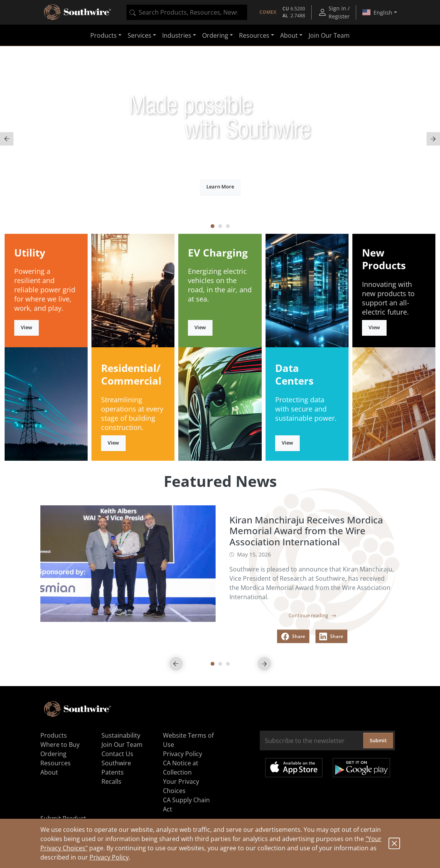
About (49, 772)
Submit (378, 740)
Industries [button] (177, 35)
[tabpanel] (220, 139)
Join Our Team (329, 35)
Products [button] (104, 35)
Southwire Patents (116, 768)
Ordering (53, 754)
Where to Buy (60, 745)
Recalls (111, 781)
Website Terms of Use (188, 740)
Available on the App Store (294, 768)
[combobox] (187, 12)
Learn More (220, 187)
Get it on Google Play (361, 768)
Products (54, 735)
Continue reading (312, 615)
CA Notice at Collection (181, 768)
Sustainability (121, 735)
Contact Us (117, 754)
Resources (56, 763)
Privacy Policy (109, 857)
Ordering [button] (215, 35)
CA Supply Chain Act (186, 805)
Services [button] (139, 35)
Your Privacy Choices (181, 786)
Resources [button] (254, 35)
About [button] (289, 35)
